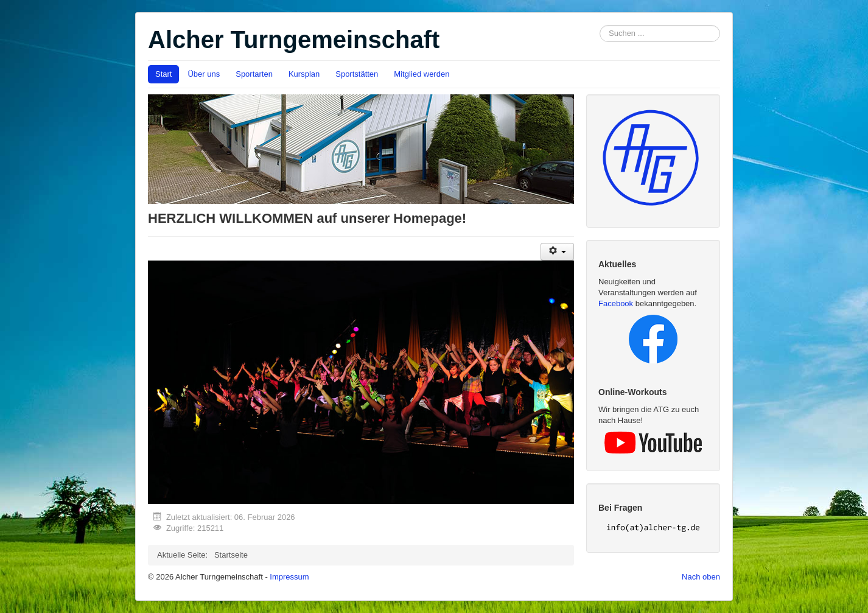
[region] (361, 382)
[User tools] (557, 252)
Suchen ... (600, 25)
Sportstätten (357, 74)
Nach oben (701, 577)
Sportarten (254, 74)
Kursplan (304, 74)
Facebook (616, 303)
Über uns (204, 74)
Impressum (289, 577)
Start (163, 74)
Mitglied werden (422, 74)
